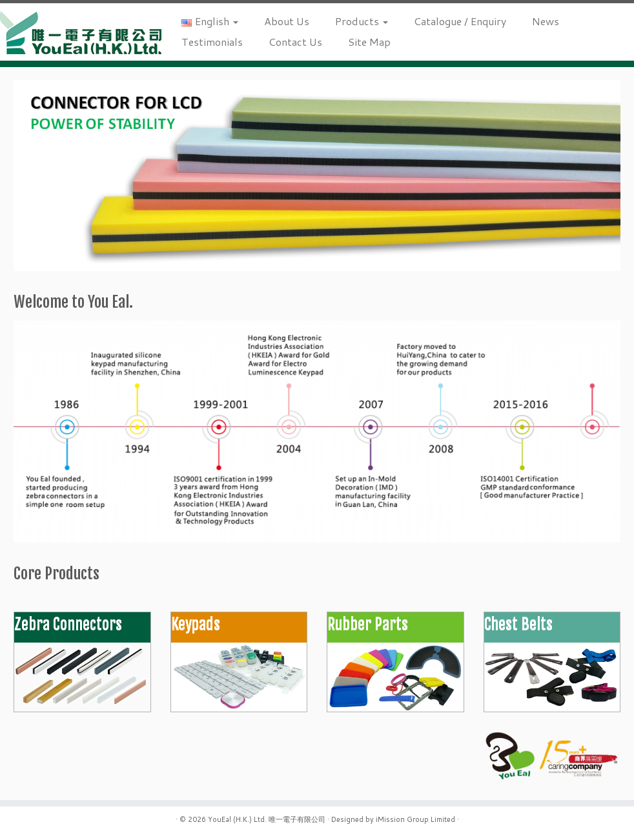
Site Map (369, 42)
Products (362, 21)
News (546, 21)
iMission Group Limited (415, 819)
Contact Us (295, 42)
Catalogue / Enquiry (460, 21)
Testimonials (212, 42)
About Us (287, 21)
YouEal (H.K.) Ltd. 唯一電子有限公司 (267, 819)
